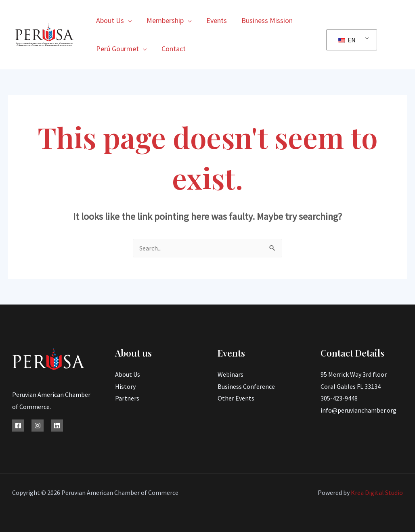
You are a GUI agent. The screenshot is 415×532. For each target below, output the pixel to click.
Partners (127, 398)
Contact (174, 49)
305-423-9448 (339, 398)
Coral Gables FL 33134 (351, 386)
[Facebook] (18, 426)
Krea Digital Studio (376, 492)
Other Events (236, 398)
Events (217, 20)
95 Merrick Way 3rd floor (354, 374)
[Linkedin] (57, 426)
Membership (165, 20)
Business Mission (267, 20)
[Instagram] (38, 426)
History (125, 386)
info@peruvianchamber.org (358, 410)
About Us (110, 20)
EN (347, 40)
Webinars (231, 374)
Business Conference (246, 386)
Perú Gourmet (117, 49)
